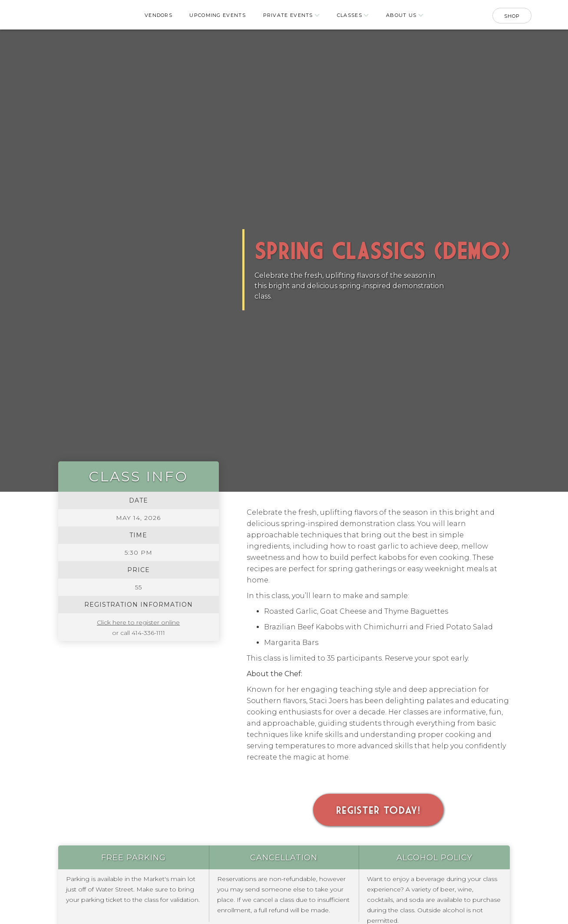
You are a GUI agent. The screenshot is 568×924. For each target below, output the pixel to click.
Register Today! (378, 810)
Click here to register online (138, 622)
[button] (291, 16)
